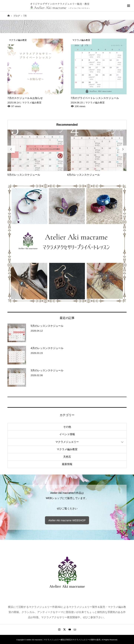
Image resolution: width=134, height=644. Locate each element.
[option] (37, 153)
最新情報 (67, 464)
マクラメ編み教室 (67, 449)
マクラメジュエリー (67, 442)
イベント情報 (67, 434)
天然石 (67, 457)
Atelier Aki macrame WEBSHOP (67, 520)
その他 (67, 427)
